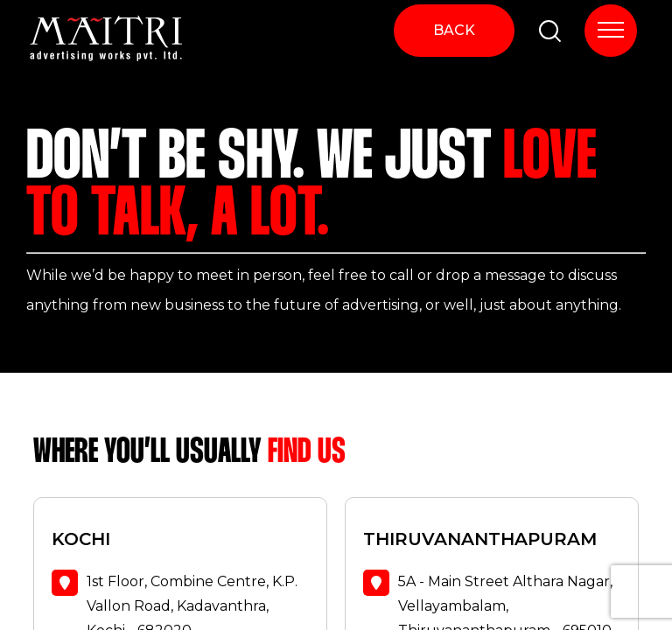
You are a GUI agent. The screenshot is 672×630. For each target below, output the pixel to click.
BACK (454, 30)
